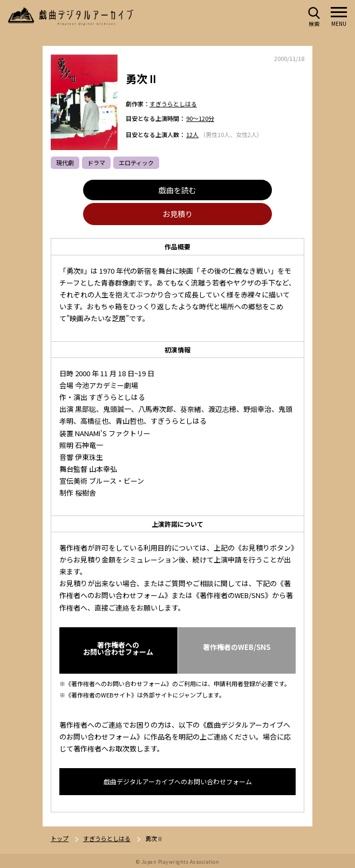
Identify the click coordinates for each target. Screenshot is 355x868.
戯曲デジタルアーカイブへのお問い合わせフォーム (178, 781)
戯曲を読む (177, 191)
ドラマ (96, 163)
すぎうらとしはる (173, 104)
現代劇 (65, 163)
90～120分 (200, 119)
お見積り (177, 214)
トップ (60, 839)
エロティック (136, 163)
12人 (192, 134)
